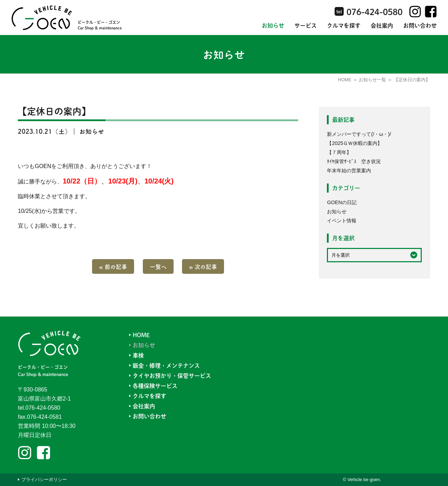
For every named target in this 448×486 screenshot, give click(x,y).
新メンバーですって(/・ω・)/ (359, 134)
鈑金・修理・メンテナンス (166, 365)
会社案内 (382, 25)
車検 (138, 355)
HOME (345, 80)
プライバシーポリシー (44, 480)
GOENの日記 (342, 202)
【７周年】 (339, 152)
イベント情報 (342, 221)
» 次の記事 (203, 266)
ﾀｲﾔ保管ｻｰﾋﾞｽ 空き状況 (354, 161)
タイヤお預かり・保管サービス (172, 376)
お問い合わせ (420, 25)
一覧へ (158, 266)
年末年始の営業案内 (349, 171)
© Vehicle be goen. (362, 480)
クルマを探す (344, 25)
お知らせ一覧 (372, 80)
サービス (306, 25)
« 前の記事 (113, 266)
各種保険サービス (155, 386)
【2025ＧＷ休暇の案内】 (355, 143)
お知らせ (273, 25)
